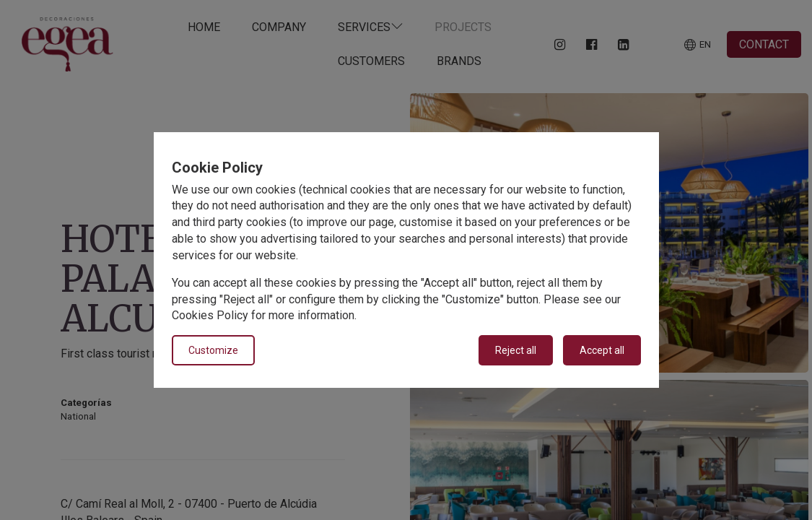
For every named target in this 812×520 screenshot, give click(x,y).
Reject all (516, 350)
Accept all (602, 350)
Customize (213, 350)
